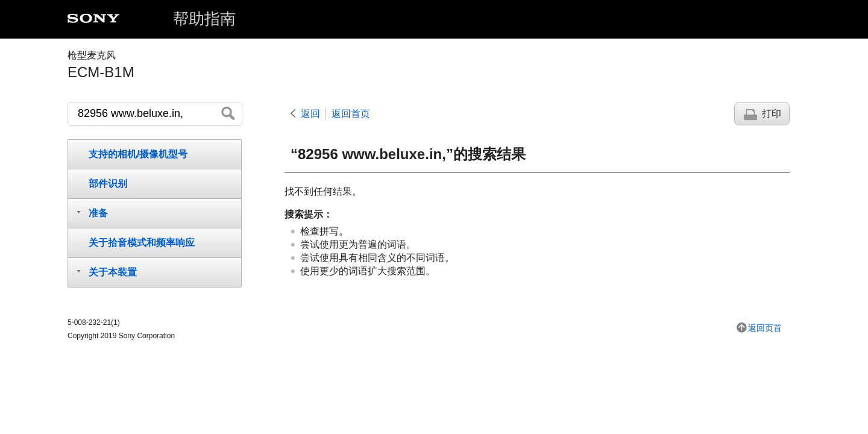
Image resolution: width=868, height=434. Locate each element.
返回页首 (765, 328)
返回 (310, 114)
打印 (772, 114)
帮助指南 (204, 19)
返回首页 (351, 114)
